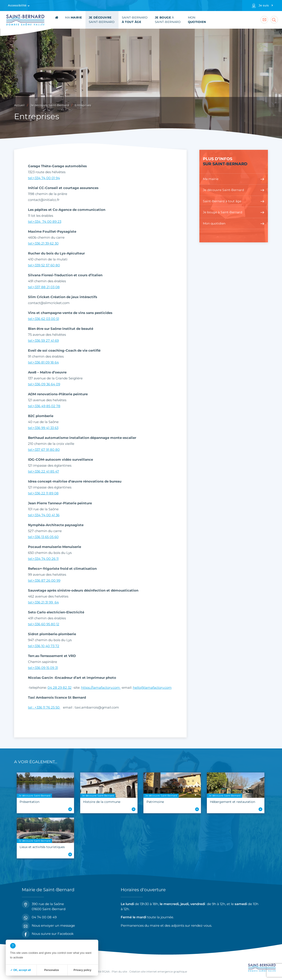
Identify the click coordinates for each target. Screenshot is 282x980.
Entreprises (83, 105)
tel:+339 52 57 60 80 (44, 265)
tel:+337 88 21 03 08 (44, 287)
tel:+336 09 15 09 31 (43, 668)
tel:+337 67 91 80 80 (44, 450)
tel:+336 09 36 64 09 (44, 384)
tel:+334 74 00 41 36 (44, 515)
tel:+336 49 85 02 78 (44, 406)
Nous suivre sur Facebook (48, 934)
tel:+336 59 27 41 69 (43, 341)
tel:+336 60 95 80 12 (44, 624)
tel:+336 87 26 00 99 (44, 580)
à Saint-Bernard (168, 20)
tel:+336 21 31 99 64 (43, 602)
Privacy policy (83, 970)
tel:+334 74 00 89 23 (45, 222)
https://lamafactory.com (101, 688)
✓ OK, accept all (21, 970)
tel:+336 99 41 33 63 (43, 428)
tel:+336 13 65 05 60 (43, 537)
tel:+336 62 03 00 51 (44, 319)
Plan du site (119, 972)
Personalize (52, 970)
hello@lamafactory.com (152, 688)
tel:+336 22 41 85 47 (44, 471)
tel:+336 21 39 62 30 (43, 243)
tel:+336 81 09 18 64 (43, 362)
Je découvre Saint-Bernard (50, 105)
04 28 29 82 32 (60, 688)
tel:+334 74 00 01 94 (44, 178)
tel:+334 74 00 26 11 (43, 559)
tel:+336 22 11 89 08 (43, 493)
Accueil (19, 105)
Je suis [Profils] (264, 5)
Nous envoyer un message (48, 926)
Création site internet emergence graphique (158, 972)
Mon (197, 20)
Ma (73, 18)
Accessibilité (17, 5)
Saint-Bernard (102, 20)
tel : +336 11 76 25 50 (44, 707)
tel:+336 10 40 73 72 (44, 646)
